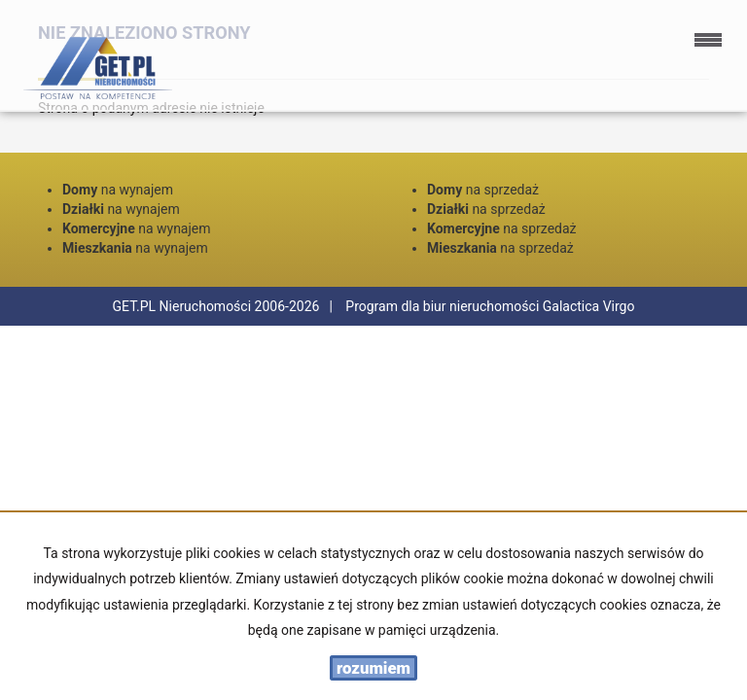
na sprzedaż (483, 190)
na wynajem (118, 190)
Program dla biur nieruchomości (444, 306)
